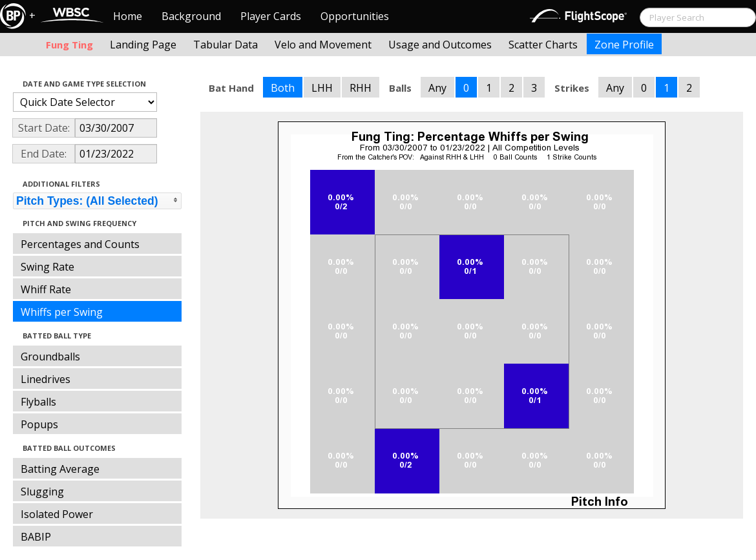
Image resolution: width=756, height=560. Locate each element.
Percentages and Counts (80, 244)
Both (283, 88)
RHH (361, 88)
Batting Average (60, 469)
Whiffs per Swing (62, 312)
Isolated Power (57, 514)
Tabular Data (226, 45)
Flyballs (38, 402)
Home (128, 16)
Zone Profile (624, 45)
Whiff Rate (46, 289)
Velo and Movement (323, 45)
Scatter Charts (543, 45)
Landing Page (143, 45)
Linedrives (46, 379)
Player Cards (271, 16)
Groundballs (50, 357)
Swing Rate (47, 267)
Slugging (42, 492)
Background (191, 16)
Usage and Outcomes (440, 45)
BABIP (36, 537)
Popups (39, 424)
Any (437, 88)
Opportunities (355, 16)
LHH (322, 88)
